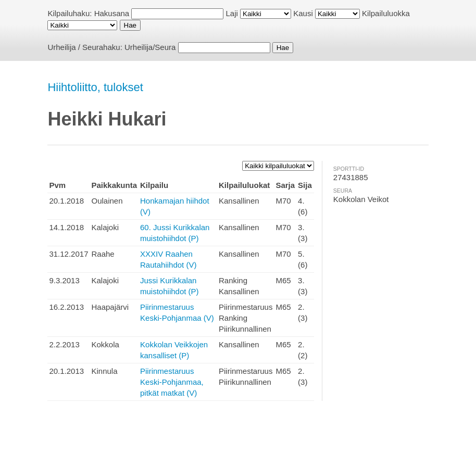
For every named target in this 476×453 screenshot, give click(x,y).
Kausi (303, 13)
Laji (232, 13)
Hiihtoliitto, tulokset (95, 87)
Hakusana (112, 13)
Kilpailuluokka (386, 13)
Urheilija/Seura (150, 47)
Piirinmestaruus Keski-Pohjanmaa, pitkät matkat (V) (172, 382)
